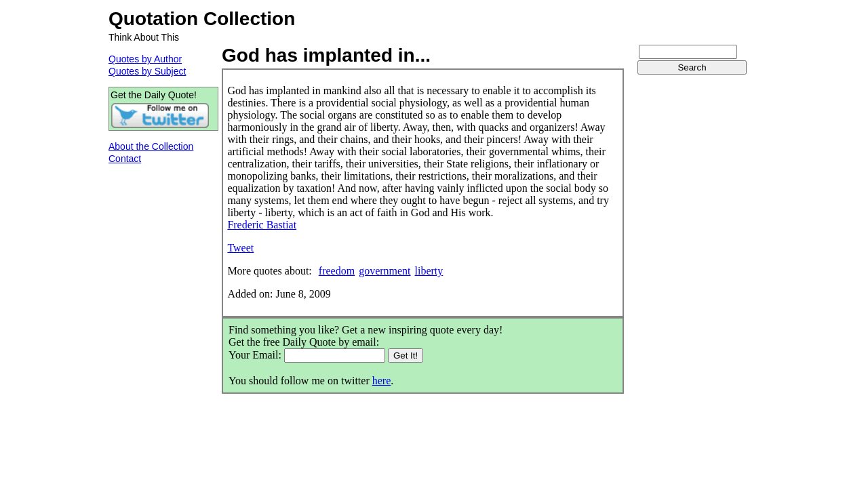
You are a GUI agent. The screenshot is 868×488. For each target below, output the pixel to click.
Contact (125, 159)
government (384, 271)
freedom (337, 271)
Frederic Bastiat (262, 225)
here (382, 381)
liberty (429, 271)
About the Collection (151, 146)
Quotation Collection (202, 19)
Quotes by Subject (147, 71)
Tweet (240, 248)
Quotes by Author (145, 59)
